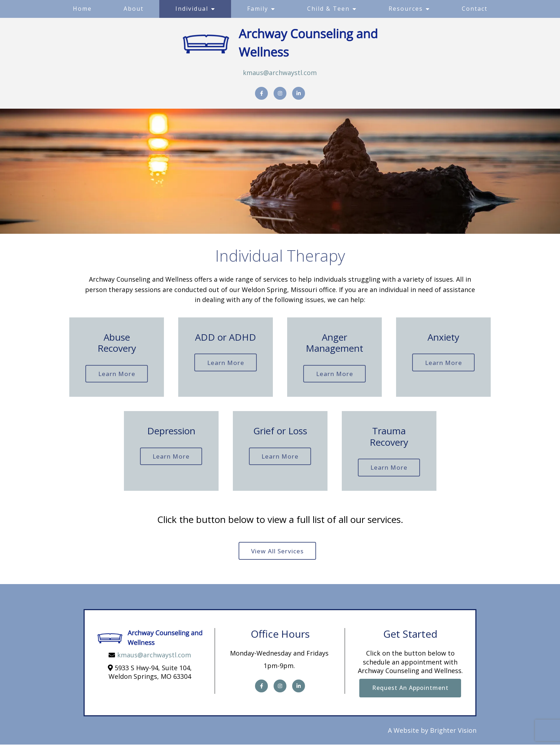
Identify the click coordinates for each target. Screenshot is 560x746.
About (134, 9)
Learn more (117, 374)
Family (258, 9)
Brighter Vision (453, 732)
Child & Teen (328, 9)
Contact (475, 9)
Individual (192, 9)
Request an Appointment (410, 689)
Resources (406, 9)
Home (82, 9)
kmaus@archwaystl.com (280, 73)
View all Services (277, 552)
